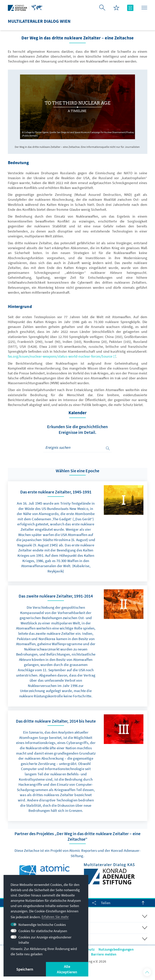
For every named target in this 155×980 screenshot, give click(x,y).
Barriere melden (104, 954)
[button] (147, 972)
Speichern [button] (25, 969)
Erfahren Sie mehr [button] (55, 917)
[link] (78, 531)
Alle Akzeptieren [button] (67, 969)
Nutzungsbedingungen (116, 949)
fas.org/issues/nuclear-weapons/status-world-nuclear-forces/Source (62, 356)
